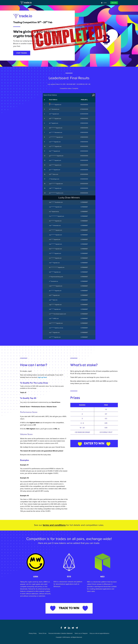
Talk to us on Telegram (81, 633)
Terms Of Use (43, 633)
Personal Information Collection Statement (60, 633)
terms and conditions (54, 525)
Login (104, 3)
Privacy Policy (33, 633)
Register (114, 3)
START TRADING (22, 53)
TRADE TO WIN (69, 608)
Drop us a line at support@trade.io (99, 633)
